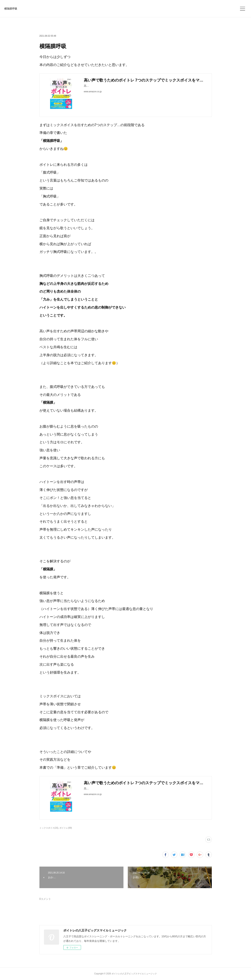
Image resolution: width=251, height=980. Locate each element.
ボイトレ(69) (66, 828)
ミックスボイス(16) (49, 828)
